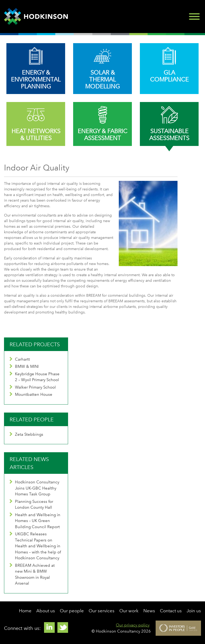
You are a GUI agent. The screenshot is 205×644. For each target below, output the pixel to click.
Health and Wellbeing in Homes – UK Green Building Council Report (35, 521)
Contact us (171, 611)
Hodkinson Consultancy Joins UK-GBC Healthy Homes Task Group (34, 488)
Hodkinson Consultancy (36, 17)
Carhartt (20, 359)
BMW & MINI (24, 366)
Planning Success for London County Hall (31, 505)
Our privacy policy (133, 625)
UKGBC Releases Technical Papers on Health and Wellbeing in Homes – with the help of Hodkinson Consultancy (35, 546)
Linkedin (49, 627)
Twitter (63, 627)
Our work (129, 611)
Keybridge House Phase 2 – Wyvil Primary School (35, 377)
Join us (194, 611)
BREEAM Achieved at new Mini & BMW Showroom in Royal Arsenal (32, 574)
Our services (102, 611)
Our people (72, 611)
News (149, 611)
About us (46, 611)
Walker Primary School (33, 387)
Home (25, 611)
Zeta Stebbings (26, 434)
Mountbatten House (31, 394)
